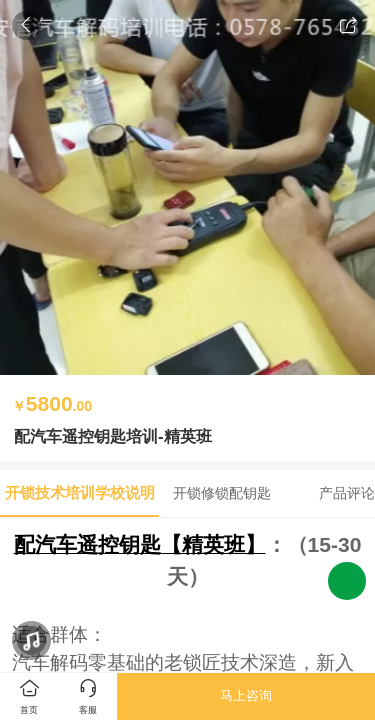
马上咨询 (246, 695)
